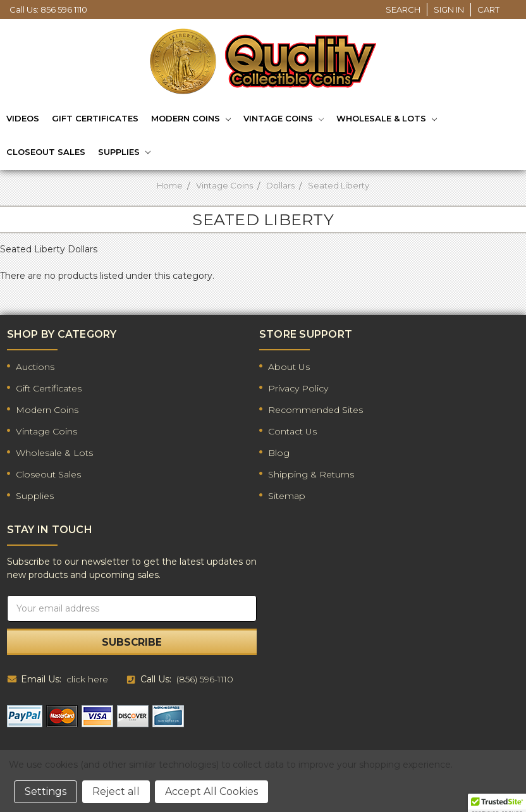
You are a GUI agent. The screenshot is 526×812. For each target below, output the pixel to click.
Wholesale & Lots (387, 120)
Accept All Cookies (211, 791)
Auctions (35, 367)
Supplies (124, 152)
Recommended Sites (315, 410)
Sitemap (287, 496)
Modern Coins (191, 120)
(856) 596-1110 (205, 679)
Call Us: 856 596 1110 (48, 9)
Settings (46, 791)
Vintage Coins (284, 120)
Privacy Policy (298, 388)
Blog (279, 453)
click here (87, 679)
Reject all (116, 791)
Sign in (449, 9)
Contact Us (292, 431)
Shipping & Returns (311, 474)
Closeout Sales (46, 152)
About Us (289, 367)
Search (403, 9)
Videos (23, 118)
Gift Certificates (95, 118)
